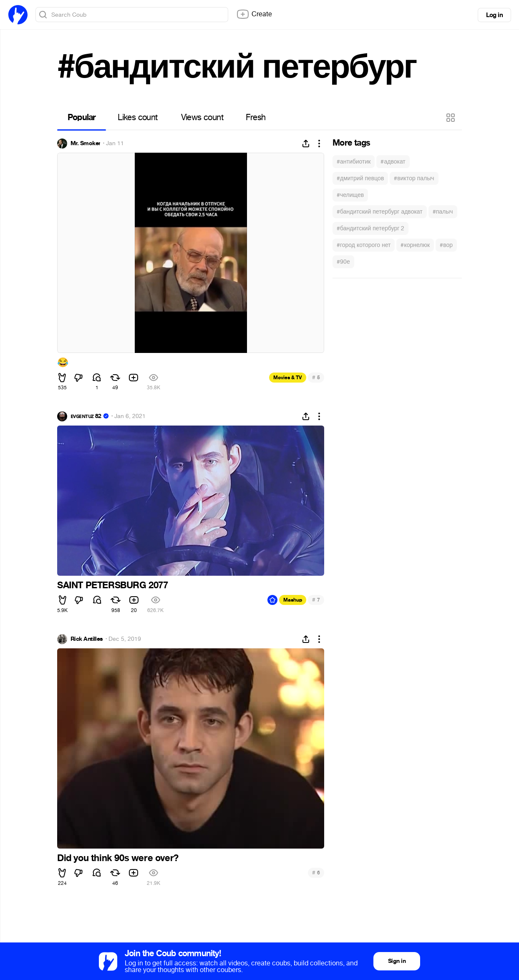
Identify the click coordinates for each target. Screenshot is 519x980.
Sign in (397, 961)
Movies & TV (288, 378)
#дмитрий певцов (360, 178)
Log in (494, 15)
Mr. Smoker (85, 144)
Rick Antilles (87, 639)
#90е (343, 262)
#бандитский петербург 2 (370, 228)
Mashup (293, 600)
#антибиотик (354, 162)
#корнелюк (415, 245)
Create (254, 14)
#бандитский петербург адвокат (380, 212)
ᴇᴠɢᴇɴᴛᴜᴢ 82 (86, 416)
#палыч (443, 212)
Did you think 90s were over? (118, 858)
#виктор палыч (414, 178)
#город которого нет (364, 245)
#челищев (350, 195)
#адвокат (393, 162)
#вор (446, 245)
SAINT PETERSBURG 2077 (113, 585)
